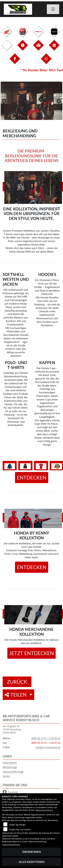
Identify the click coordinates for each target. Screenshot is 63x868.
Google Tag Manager (17, 825)
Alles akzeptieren (32, 862)
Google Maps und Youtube (20, 829)
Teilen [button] (16, 695)
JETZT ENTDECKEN (32, 653)
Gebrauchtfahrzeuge (13, 772)
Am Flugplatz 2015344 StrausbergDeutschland (12, 729)
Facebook (10, 792)
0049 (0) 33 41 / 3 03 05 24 (46, 738)
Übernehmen (32, 852)
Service (6, 776)
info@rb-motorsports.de (48, 747)
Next (59, 101)
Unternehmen (10, 763)
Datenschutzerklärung (44, 810)
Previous (4, 101)
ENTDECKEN (32, 477)
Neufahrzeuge (10, 767)
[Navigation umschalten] (53, 9)
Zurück (17, 682)
